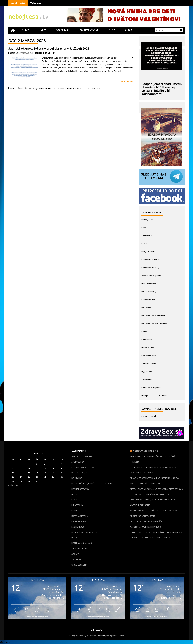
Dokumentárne (89, 30)
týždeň (95, 88)
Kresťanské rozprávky (151, 260)
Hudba (75, 494)
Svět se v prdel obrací (82, 88)
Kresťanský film (148, 300)
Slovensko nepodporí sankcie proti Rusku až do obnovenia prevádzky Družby (154, 481)
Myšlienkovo (147, 372)
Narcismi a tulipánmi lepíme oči (146, 527)
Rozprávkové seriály (150, 268)
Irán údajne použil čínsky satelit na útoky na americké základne (153, 503)
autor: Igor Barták (45, 53)
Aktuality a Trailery (82, 456)
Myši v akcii (36, 3)
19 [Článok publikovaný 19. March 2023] (62, 473)
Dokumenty (146, 308)
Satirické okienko (26, 88)
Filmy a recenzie (148, 252)
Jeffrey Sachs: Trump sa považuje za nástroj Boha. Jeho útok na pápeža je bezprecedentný (157, 535)
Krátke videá (147, 340)
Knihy (42, 30)
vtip (101, 88)
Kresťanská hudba (149, 356)
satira (56, 88)
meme (50, 88)
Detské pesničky (149, 292)
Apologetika (147, 236)
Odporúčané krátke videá (84, 532)
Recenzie (76, 538)
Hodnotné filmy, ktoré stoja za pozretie (92, 484)
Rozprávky (63, 30)
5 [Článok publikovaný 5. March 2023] (62, 464)
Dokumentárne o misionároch (154, 324)
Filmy (25, 30)
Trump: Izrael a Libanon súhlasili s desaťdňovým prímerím (155, 459)
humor (44, 88)
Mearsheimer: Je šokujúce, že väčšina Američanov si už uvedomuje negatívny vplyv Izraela (157, 492)
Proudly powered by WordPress (82, 636)
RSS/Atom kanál (149, 416)
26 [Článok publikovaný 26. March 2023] (62, 477)
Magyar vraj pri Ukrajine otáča (146, 522)
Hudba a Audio (148, 348)
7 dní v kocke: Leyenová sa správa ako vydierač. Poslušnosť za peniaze (154, 470)
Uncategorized (79, 565)
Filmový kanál (147, 220)
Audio (129, 30)
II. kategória (78, 505)
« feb (10, 485)
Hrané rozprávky (149, 284)
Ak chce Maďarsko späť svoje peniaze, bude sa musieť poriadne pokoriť (154, 513)
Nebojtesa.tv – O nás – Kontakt (155, 396)
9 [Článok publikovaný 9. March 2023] (37, 468)
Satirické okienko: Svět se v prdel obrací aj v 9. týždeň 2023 (49, 48)
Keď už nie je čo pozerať (152, 388)
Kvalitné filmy (79, 522)
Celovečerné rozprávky (151, 276)
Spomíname (147, 380)
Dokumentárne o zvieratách (153, 316)
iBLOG (112, 30)
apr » (16, 485)
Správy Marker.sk (146, 451)
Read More (127, 81)
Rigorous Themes (117, 636)
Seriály (144, 332)
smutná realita (66, 88)
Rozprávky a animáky (82, 543)
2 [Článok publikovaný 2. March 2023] (37, 464)
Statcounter (5, 642)
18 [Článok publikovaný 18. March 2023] (53, 473)
